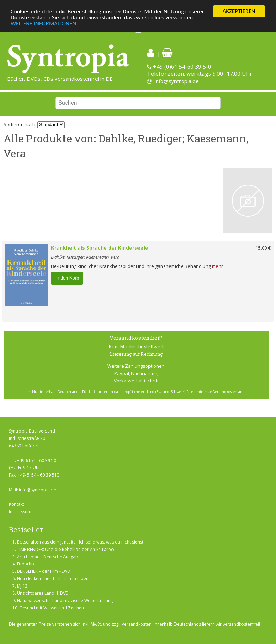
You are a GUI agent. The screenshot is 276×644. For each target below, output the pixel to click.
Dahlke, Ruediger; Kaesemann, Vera (85, 257)
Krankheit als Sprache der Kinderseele (100, 248)
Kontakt (16, 504)
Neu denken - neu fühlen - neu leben (53, 579)
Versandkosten (137, 624)
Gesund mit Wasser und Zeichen (52, 608)
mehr (217, 266)
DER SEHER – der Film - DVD (44, 571)
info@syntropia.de (177, 81)
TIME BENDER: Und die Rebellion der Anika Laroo (65, 549)
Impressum (20, 512)
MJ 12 (22, 586)
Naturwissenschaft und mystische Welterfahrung (65, 600)
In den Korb (67, 278)
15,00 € (263, 248)
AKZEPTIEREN (239, 11)
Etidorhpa (27, 564)
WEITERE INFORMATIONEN (43, 23)
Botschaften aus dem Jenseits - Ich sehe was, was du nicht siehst (80, 542)
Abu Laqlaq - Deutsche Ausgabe (49, 557)
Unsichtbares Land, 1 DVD (43, 593)
